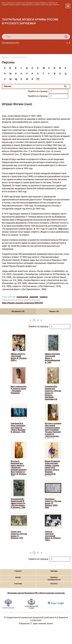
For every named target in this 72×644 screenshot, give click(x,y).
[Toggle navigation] (68, 6)
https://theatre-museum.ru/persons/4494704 (22, 303)
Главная (5, 57)
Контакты (54, 584)
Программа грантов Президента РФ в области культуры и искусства (36, 593)
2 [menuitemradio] (38, 320)
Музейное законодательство (54, 578)
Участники (18, 584)
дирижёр (34, 297)
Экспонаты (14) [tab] (18, 311)
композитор (22, 297)
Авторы (18, 577)
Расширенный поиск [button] (10, 43)
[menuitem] (41, 319)
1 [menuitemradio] (34, 320)
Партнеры (54, 571)
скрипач (44, 297)
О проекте (18, 571)
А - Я (68, 43)
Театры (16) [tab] (54, 311)
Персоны (8, 86)
